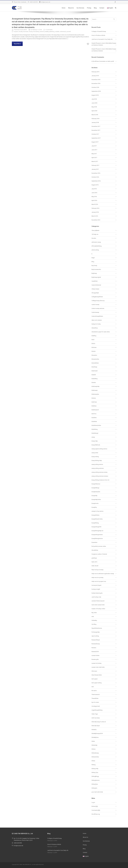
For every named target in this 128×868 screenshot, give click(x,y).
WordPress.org (96, 814)
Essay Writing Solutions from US (100, 480)
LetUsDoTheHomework (98, 601)
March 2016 (95, 204)
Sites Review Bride (97, 675)
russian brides (95, 655)
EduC (93, 340)
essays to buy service (97, 511)
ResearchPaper (96, 640)
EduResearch (95, 410)
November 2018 (96, 83)
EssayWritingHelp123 (97, 531)
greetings (94, 558)
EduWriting (95, 429)
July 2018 (94, 99)
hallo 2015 (94, 562)
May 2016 (94, 197)
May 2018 (94, 107)
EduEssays (95, 390)
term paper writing (97, 683)
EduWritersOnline (96, 425)
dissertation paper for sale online (101, 332)
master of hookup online (98, 609)
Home (64, 8)
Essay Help (95, 441)
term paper (95, 679)
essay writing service (97, 464)
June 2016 (94, 193)
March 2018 (95, 115)
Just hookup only (96, 597)
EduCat (94, 351)
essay (93, 437)
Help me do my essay (97, 577)
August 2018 (95, 95)
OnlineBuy (94, 620)
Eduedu (94, 382)
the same (94, 691)
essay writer (95, 453)
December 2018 (96, 80)
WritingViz (94, 788)
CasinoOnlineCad (96, 285)
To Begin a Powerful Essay (99, 31)
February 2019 (95, 72)
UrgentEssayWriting (97, 710)
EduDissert (95, 371)
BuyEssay (94, 273)
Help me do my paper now (99, 581)
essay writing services (98, 468)
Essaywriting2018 (96, 527)
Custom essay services (98, 308)
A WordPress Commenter (98, 61)
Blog (95, 8)
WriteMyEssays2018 (97, 733)
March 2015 (95, 216)
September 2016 (96, 181)
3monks (94, 238)
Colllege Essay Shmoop (98, 301)
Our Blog (94, 624)
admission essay (96, 242)
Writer (93, 741)
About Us (71, 8)
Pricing (89, 8)
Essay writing (95, 457)
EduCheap (94, 367)
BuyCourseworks (96, 269)
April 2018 (94, 111)
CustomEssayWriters (97, 316)
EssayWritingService (97, 538)
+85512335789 (34, 2)
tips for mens (95, 702)
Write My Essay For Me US (99, 722)
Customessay (95, 312)
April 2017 (94, 158)
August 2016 (95, 185)
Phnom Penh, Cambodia (20, 2)
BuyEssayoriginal (96, 277)
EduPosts (94, 402)
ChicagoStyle (95, 293)
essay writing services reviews (100, 476)
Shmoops (94, 671)
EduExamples (95, 394)
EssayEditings (95, 488)
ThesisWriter (95, 698)
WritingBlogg (95, 776)
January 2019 (95, 76)
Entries (95, 806)
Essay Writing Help (97, 460)
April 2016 (94, 200)
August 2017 (95, 142)
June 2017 (94, 150)
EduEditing (95, 379)
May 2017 (94, 154)
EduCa (93, 344)
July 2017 (94, 146)
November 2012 (96, 220)
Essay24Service (96, 484)
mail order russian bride (98, 605)
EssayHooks (95, 503)
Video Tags (95, 714)
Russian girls (95, 659)
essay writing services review (99, 472)
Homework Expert (96, 585)
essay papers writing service (99, 449)
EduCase (94, 347)
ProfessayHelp (96, 632)
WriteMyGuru (95, 737)
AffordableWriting (97, 246)
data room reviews (97, 320)
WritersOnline (95, 757)
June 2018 (94, 103)
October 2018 (95, 87)
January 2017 (95, 169)
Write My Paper (96, 726)
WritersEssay (95, 753)
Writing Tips (95, 772)
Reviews (94, 648)
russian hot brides (96, 663)
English (110, 8)
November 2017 (96, 130)
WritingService (96, 780)
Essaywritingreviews (97, 535)
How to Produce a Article (98, 35)
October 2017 (95, 134)
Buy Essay (94, 266)
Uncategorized (96, 706)
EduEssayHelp (96, 386)
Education (94, 355)
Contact (102, 8)
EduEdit (94, 375)
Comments (96, 810)
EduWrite (94, 418)
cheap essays (95, 289)
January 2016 (95, 212)
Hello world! (111, 61)
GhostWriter (95, 550)
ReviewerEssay (96, 644)
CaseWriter (95, 281)
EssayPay (94, 507)
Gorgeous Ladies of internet (99, 554)
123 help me (95, 234)
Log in (93, 802)
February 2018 (95, 119)
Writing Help (95, 769)
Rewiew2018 (95, 652)
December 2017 (96, 126)
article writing (95, 250)
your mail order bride (97, 792)
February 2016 (95, 208)
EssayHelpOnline (96, 499)
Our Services (80, 8)
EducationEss (95, 359)
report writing (95, 636)
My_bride (94, 613)
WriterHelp (94, 745)
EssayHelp (94, 496)
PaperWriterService (97, 628)
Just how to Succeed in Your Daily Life (102, 39)
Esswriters (94, 542)
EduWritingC (95, 433)
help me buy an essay (97, 570)
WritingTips (95, 784)
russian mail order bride (98, 667)
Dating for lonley (96, 324)
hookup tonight (96, 589)
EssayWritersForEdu (97, 519)
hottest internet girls (97, 593)
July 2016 (94, 189)
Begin (93, 258)
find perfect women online (99, 546)
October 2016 (95, 177)
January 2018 (95, 122)
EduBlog (94, 336)
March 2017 (95, 161)
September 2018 (96, 91)
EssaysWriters (95, 515)
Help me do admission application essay (103, 574)
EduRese (94, 406)
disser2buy (95, 328)
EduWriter (94, 421)
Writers (94, 749)
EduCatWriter (95, 363)
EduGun (94, 398)
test (93, 687)
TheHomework (96, 694)
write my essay (96, 718)
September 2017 (96, 138)
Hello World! (95, 566)
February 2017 (95, 165)
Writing (94, 765)
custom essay (95, 305)
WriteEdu (94, 730)
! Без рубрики (95, 230)
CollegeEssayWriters (97, 297)
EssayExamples (96, 492)
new (93, 616)
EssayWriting (95, 523)
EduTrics (94, 414)
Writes (93, 761)
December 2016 (96, 173)
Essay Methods (96, 445)
